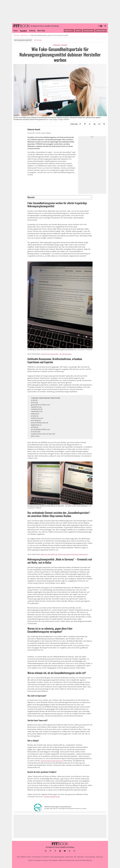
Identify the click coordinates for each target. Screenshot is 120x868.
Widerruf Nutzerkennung (66, 860)
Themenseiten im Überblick (41, 857)
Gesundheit (23, 31)
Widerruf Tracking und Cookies (38, 860)
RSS (75, 857)
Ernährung (32, 31)
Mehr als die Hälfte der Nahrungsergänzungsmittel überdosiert (64, 554)
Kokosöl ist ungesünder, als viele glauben (56, 354)
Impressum (100, 857)
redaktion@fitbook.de (52, 797)
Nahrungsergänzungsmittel (23, 40)
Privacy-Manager (90, 857)
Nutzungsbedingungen (57, 857)
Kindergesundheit (101, 31)
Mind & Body (41, 31)
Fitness (16, 31)
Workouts (79, 31)
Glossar (29, 857)
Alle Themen (38, 40)
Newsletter (81, 857)
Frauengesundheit (89, 31)
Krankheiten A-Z (69, 31)
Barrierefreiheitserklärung (83, 860)
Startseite (16, 35)
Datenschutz (69, 857)
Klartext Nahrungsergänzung (52, 761)
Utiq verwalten (53, 860)
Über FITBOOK (21, 857)
